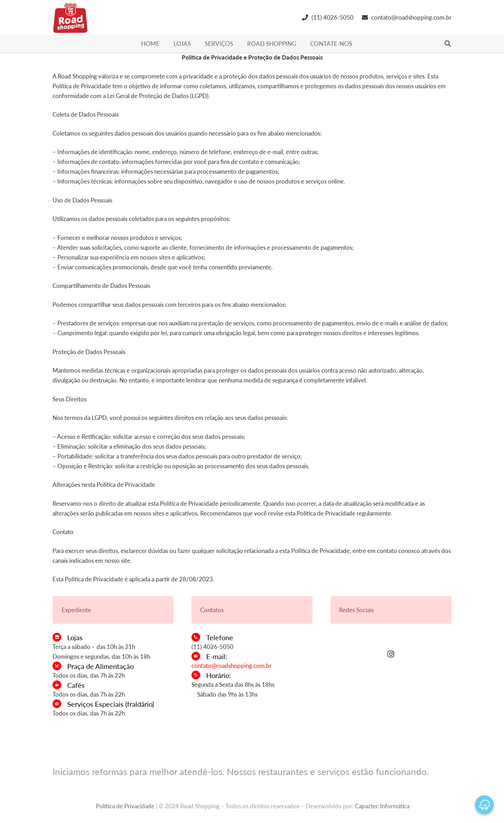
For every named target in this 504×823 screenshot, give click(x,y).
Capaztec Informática (382, 806)
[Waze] (484, 805)
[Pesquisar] (448, 44)
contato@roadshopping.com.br (232, 666)
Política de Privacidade (125, 806)
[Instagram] (391, 654)
